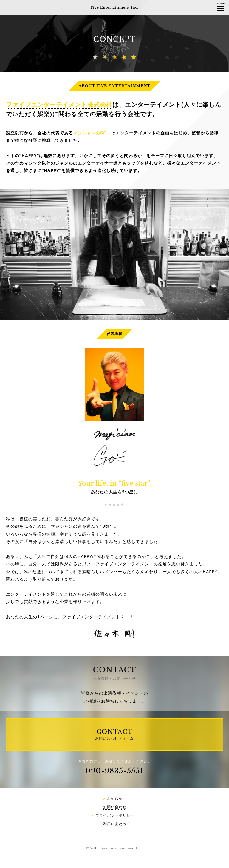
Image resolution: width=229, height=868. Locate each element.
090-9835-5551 (115, 771)
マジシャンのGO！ (92, 133)
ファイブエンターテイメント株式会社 (59, 104)
